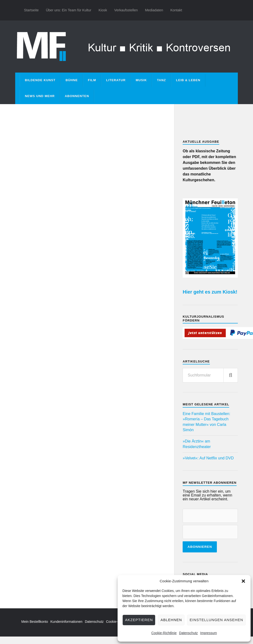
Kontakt (176, 10)
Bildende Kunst (40, 80)
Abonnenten (77, 96)
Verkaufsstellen (126, 10)
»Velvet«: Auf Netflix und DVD (208, 458)
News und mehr (40, 96)
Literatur (116, 80)
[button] (243, 581)
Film (92, 80)
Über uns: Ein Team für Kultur (69, 10)
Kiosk (103, 10)
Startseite (31, 10)
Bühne (72, 80)
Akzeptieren (139, 620)
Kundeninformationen (66, 622)
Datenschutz (188, 633)
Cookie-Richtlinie (164, 633)
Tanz (161, 80)
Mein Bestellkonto (35, 622)
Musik (141, 80)
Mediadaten (154, 10)
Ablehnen (171, 620)
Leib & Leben (188, 80)
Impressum (209, 633)
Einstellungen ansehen (216, 620)
